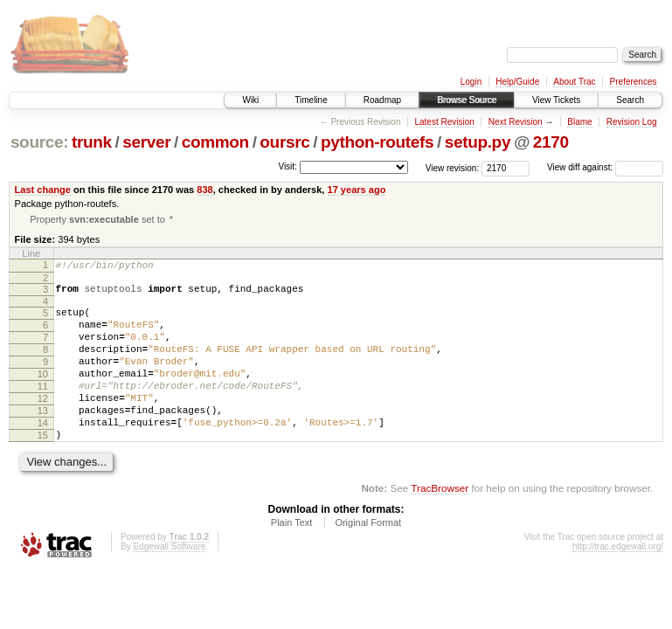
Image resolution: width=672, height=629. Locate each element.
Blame (579, 122)
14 (43, 453)
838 (204, 190)
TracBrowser (440, 524)
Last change (43, 190)
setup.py (478, 142)
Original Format (368, 558)
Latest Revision (444, 122)
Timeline (311, 100)
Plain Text (292, 558)
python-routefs (377, 142)
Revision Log (632, 122)
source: (39, 142)
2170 (551, 142)
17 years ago (357, 190)
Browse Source (467, 100)
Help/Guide (517, 82)
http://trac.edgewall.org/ (618, 582)
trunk (92, 142)
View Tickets (556, 100)
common (215, 142)
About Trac (574, 82)
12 (43, 424)
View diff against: (605, 167)
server (146, 142)
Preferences (634, 82)
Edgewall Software (169, 582)
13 (43, 439)
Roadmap (382, 100)
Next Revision (516, 122)
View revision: (453, 167)
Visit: (288, 166)
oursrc (284, 142)
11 (43, 409)
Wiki (250, 100)
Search (630, 100)
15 (43, 468)
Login (471, 82)
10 (43, 394)
